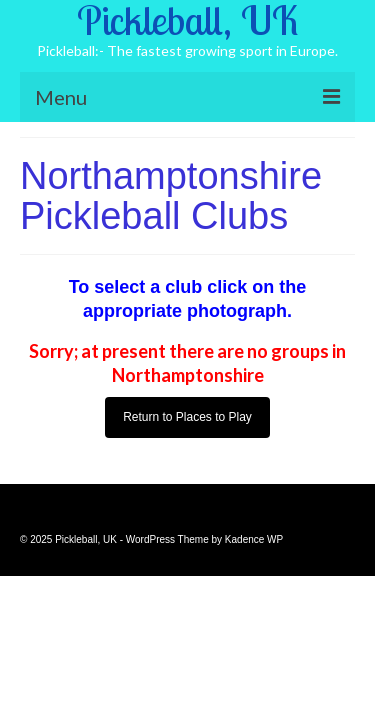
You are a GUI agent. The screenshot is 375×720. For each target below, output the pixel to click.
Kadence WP (254, 539)
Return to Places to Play (187, 417)
